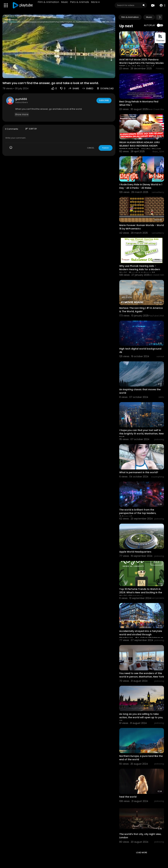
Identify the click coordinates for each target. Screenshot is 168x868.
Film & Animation (49, 2)
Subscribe (104, 100)
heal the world (128, 797)
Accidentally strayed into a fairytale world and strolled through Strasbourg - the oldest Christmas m (141, 634)
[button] (162, 5)
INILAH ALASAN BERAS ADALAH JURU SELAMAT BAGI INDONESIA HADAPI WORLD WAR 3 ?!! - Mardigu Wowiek (140, 146)
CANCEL (91, 148)
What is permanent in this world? (139, 472)
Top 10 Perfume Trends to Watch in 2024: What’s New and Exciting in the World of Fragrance (141, 592)
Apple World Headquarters (135, 552)
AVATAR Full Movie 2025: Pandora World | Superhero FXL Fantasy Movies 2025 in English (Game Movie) (141, 63)
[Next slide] (160, 17)
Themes (160, 38)
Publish (106, 148)
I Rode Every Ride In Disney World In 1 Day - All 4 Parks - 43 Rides (141, 186)
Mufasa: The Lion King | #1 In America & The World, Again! (141, 310)
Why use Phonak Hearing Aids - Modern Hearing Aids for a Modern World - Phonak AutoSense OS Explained (140, 271)
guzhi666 (21, 99)
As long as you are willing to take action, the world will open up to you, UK (141, 717)
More (96, 2)
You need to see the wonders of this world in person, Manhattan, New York (142, 675)
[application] (59, 46)
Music (65, 2)
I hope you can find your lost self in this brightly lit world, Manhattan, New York (142, 434)
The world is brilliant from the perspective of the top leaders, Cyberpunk (138, 513)
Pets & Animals (80, 2)
